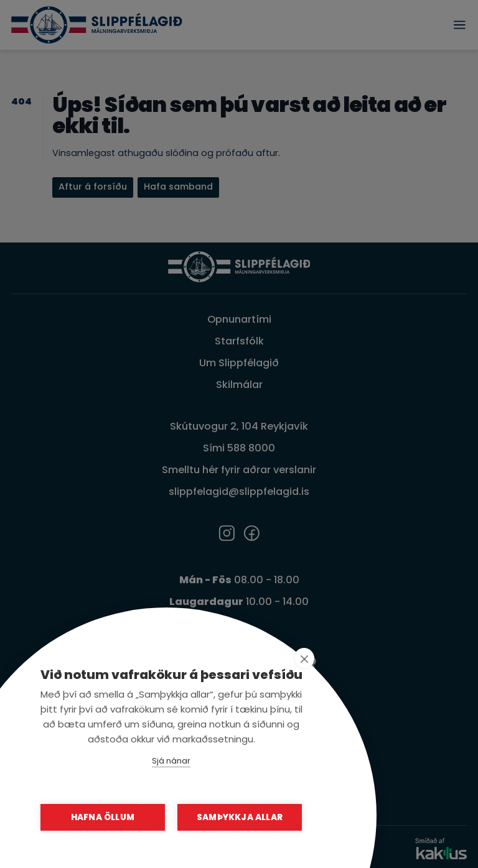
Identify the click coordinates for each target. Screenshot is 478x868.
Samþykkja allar (240, 817)
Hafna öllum (103, 817)
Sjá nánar (171, 761)
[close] (304, 658)
